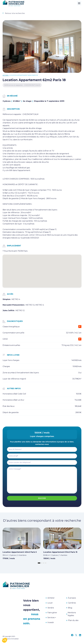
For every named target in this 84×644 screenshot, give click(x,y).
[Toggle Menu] (79, 3)
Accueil (6, 75)
